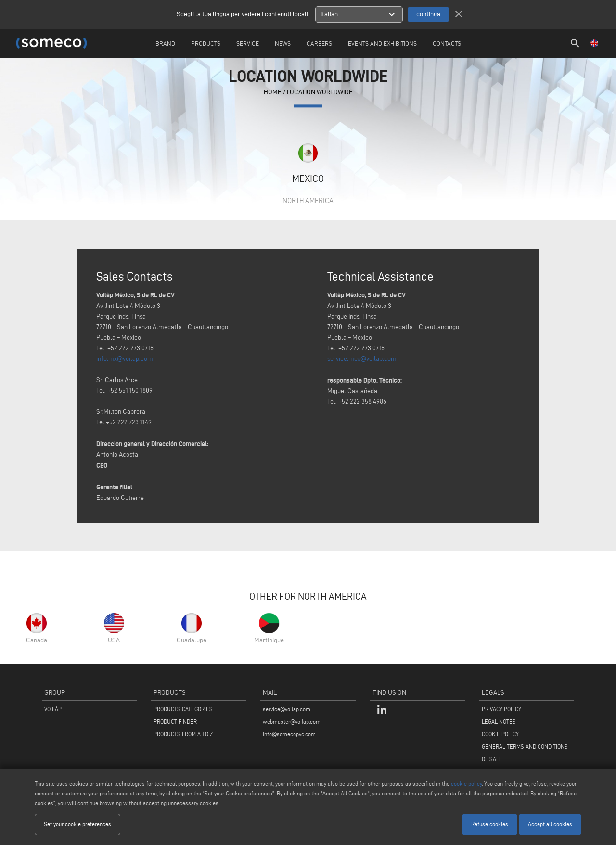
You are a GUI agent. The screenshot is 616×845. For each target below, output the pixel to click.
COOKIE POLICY (500, 734)
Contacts (447, 43)
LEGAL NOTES (499, 722)
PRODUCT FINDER (175, 722)
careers (319, 43)
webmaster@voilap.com (292, 722)
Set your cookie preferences (77, 824)
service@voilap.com (287, 709)
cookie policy (466, 784)
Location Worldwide (320, 93)
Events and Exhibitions (382, 43)
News (283, 43)
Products (206, 43)
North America (308, 200)
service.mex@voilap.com (362, 359)
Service (248, 43)
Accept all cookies (550, 824)
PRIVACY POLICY (501, 709)
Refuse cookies (490, 824)
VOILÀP (53, 709)
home (273, 93)
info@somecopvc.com (289, 734)
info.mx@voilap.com (125, 359)
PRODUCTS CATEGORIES (183, 709)
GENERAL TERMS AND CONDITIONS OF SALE (525, 753)
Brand (165, 43)
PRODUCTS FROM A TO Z (183, 734)
